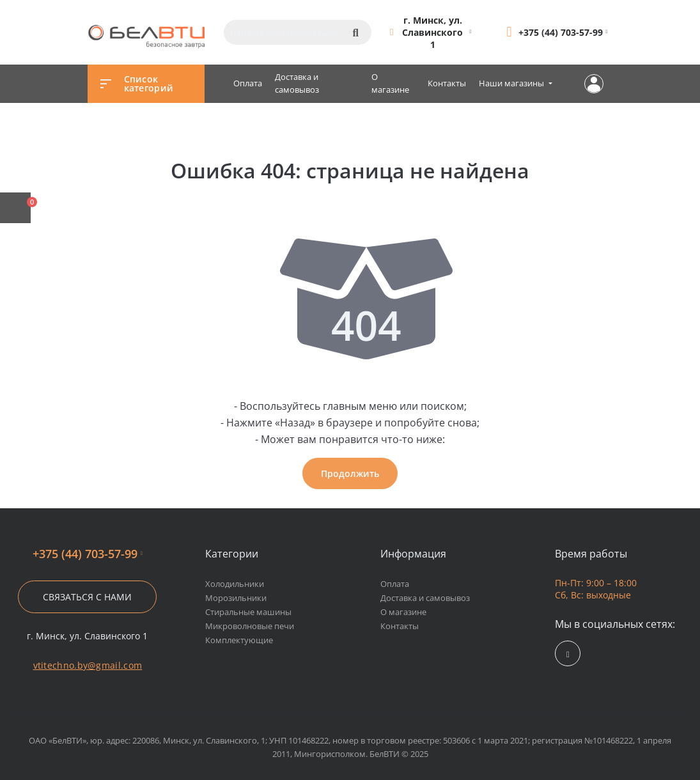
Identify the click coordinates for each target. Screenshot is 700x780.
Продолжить (350, 473)
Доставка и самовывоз (297, 83)
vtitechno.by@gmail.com (88, 665)
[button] (433, 32)
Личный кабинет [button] (594, 84)
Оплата (248, 83)
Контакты (447, 83)
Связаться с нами (87, 597)
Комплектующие (239, 640)
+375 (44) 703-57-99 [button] (88, 554)
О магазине (390, 83)
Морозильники (236, 598)
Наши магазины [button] (512, 83)
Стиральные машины (248, 612)
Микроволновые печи (250, 626)
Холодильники (235, 584)
